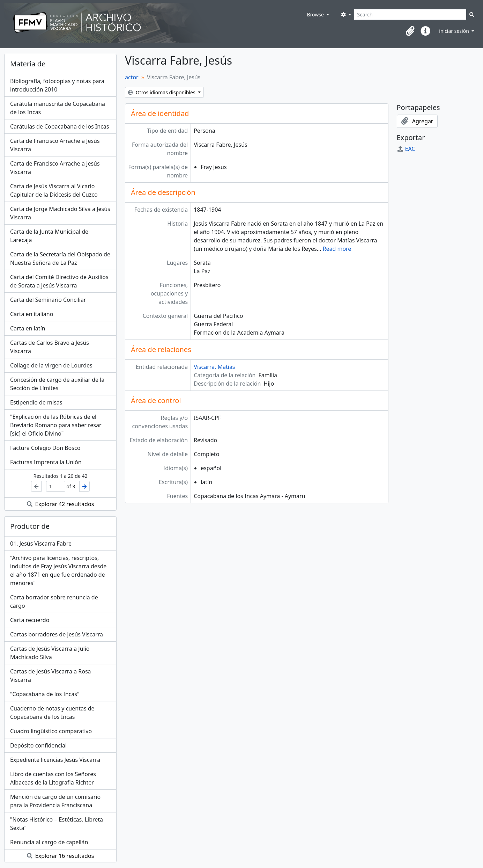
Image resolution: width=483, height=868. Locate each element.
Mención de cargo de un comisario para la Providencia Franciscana (55, 801)
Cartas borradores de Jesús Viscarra (57, 634)
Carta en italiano (32, 314)
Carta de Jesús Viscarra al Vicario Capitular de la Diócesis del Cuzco (54, 190)
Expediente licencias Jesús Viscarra (55, 760)
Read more (337, 249)
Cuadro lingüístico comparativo (51, 731)
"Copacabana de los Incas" (45, 694)
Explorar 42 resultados (61, 504)
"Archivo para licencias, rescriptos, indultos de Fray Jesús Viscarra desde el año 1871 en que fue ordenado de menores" (58, 570)
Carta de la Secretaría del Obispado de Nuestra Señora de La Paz (60, 258)
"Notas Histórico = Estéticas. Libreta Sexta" (57, 824)
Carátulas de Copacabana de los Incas (60, 126)
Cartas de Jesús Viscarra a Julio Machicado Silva (50, 653)
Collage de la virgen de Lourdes (51, 365)
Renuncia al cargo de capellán (49, 842)
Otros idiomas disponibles (162, 92)
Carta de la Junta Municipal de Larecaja (49, 236)
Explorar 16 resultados (61, 856)
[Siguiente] (84, 486)
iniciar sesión (455, 31)
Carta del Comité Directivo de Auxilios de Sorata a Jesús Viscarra (59, 281)
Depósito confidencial (38, 745)
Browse (316, 14)
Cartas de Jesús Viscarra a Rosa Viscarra (51, 676)
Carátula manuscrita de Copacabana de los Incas (58, 108)
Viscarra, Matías (214, 367)
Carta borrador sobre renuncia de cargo (54, 601)
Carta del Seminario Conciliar (48, 300)
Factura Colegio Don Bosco (45, 448)
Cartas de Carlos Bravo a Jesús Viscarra (50, 347)
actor (132, 77)
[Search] (410, 14)
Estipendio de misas (36, 402)
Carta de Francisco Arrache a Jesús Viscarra (55, 145)
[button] (410, 31)
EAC (406, 149)
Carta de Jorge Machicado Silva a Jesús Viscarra (60, 213)
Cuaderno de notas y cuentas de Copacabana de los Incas (52, 713)
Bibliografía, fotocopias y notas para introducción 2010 (57, 85)
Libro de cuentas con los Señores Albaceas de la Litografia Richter (53, 778)
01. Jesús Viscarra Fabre (41, 544)
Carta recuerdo (30, 620)
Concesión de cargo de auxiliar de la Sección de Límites (57, 384)
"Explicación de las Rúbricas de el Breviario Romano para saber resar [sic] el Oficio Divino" (56, 425)
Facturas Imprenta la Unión (46, 462)
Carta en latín (28, 328)
